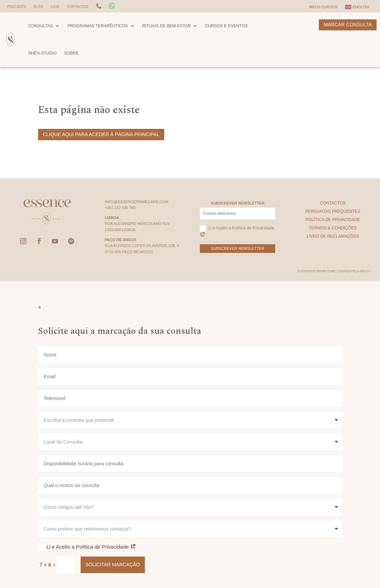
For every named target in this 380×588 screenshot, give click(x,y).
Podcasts (16, 7)
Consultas (40, 26)
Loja (55, 7)
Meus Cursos (323, 7)
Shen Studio (42, 53)
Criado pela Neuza (354, 271)
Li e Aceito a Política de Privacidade (237, 232)
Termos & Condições (333, 228)
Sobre (72, 53)
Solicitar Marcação (113, 565)
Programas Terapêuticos (98, 26)
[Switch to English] (357, 8)
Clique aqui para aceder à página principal (101, 134)
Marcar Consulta (348, 25)
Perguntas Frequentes (333, 211)
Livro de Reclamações (333, 236)
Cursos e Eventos (226, 26)
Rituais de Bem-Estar (167, 26)
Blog (38, 7)
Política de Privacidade (333, 220)
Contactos (78, 7)
